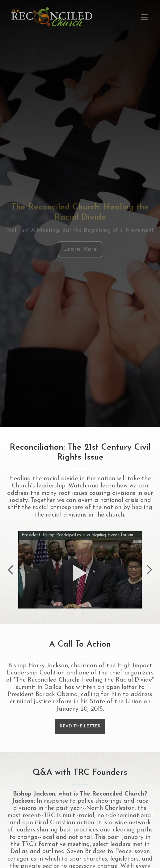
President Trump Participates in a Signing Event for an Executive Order (81, 535)
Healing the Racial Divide (52, 17)
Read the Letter (80, 726)
